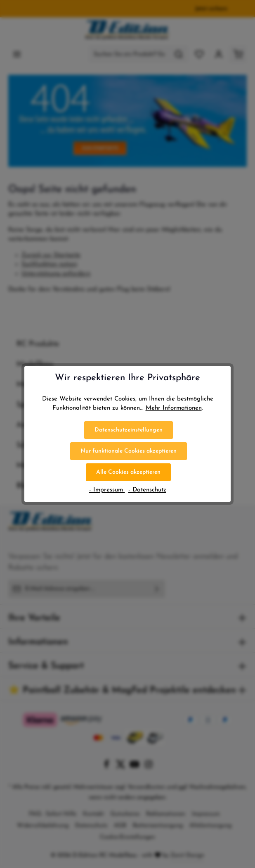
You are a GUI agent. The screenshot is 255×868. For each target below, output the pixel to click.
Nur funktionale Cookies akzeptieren (129, 451)
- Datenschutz (147, 490)
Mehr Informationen (174, 408)
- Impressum (107, 490)
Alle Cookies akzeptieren (128, 472)
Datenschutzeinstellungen (129, 430)
